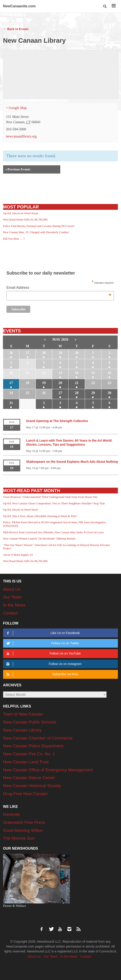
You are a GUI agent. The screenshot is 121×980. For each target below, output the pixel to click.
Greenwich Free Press (24, 822)
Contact (10, 613)
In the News (14, 605)
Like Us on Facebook (42, 633)
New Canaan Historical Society (32, 786)
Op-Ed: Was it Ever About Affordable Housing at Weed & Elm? (40, 516)
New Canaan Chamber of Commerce (38, 738)
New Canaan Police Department (33, 746)
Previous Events (18, 169)
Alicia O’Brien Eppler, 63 (18, 555)
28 (44, 353)
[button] (105, 6)
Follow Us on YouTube (43, 654)
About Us (12, 589)
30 (77, 353)
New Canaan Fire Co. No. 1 (29, 754)
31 (11, 403)
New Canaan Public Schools (30, 722)
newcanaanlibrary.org (21, 136)
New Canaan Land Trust (26, 762)
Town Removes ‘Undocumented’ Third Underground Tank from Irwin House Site (50, 497)
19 (44, 383)
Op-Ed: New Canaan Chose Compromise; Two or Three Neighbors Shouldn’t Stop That (54, 503)
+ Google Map (16, 108)
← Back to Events (16, 29)
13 (60, 373)
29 (60, 353)
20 (60, 383)
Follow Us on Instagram (43, 664)
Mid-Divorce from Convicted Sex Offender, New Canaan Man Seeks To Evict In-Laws (53, 532)
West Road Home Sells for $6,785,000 (25, 219)
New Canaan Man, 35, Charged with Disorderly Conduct (36, 232)
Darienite (12, 814)
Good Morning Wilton (23, 830)
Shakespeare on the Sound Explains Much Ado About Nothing (72, 462)
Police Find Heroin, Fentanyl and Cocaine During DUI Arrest (39, 226)
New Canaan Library (22, 730)
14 (77, 373)
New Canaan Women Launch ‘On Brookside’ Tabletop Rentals (39, 538)
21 (77, 383)
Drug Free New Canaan (25, 794)
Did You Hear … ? (14, 239)
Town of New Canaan (23, 714)
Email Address (59, 288)
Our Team (12, 597)
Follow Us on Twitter (42, 643)
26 (11, 353)
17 (11, 383)
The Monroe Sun (19, 838)
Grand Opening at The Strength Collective (57, 421)
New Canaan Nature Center (29, 778)
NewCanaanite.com (19, 6)
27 (28, 353)
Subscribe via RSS (42, 674)
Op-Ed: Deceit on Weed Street (21, 213)
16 (109, 373)
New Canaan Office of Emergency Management (48, 770)
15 (93, 373)
